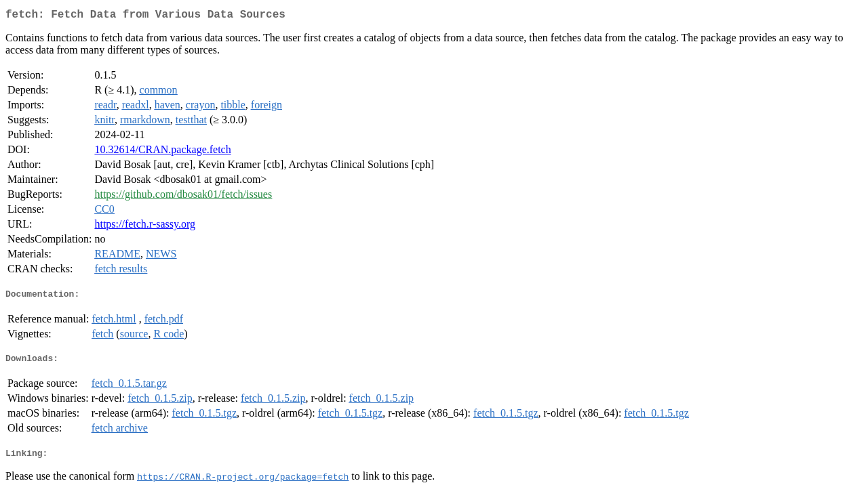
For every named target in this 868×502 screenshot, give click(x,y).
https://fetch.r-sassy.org (145, 227)
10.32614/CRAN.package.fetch (162, 152)
